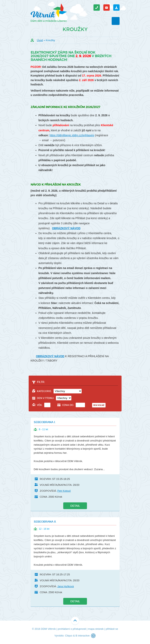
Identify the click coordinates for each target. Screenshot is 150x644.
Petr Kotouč (64, 491)
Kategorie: (59, 391)
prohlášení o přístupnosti (72, 629)
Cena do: (74, 405)
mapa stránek (96, 629)
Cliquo (69, 636)
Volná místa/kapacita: (56, 485)
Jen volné (99, 405)
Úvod (40, 40)
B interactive (83, 636)
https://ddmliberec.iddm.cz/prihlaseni (72, 135)
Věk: (44, 405)
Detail (75, 506)
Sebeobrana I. (45, 422)
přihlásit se (112, 629)
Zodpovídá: (48, 491)
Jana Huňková (66, 586)
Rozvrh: (46, 479)
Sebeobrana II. (45, 522)
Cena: (44, 497)
